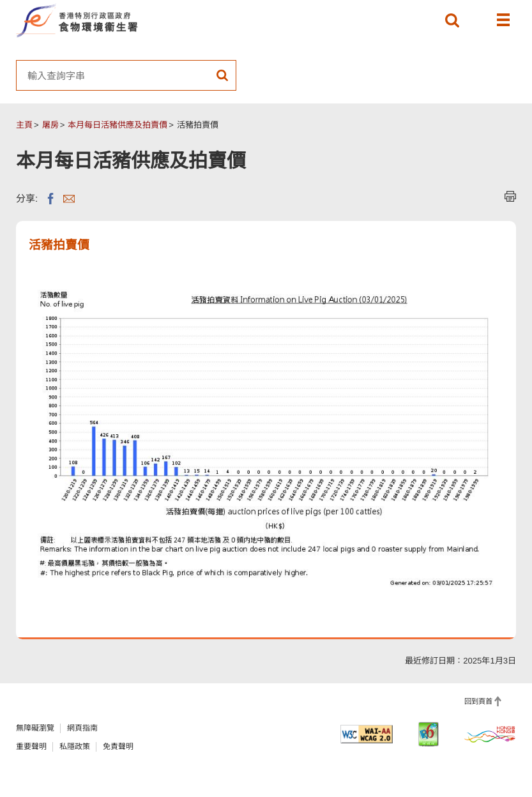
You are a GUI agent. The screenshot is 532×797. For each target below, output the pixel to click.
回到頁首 (478, 701)
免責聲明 (118, 747)
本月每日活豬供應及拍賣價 (118, 125)
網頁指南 (82, 728)
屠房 (50, 125)
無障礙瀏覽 (35, 728)
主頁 (24, 125)
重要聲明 (31, 747)
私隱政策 (75, 747)
